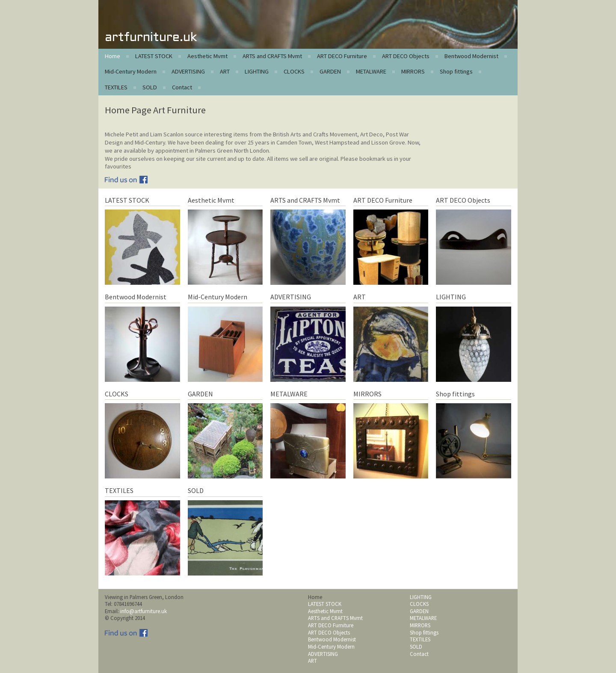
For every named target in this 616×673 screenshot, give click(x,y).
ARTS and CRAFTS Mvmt (272, 56)
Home (113, 56)
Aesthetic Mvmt (207, 56)
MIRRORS (413, 71)
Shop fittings (456, 71)
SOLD (150, 87)
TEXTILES (116, 87)
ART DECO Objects (406, 56)
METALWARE (371, 71)
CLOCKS (294, 71)
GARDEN (330, 71)
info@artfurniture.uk (144, 611)
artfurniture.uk (151, 38)
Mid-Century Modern (131, 71)
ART (225, 71)
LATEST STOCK (154, 56)
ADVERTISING (188, 71)
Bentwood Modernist (471, 56)
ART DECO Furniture (342, 56)
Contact (182, 87)
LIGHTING (257, 71)
